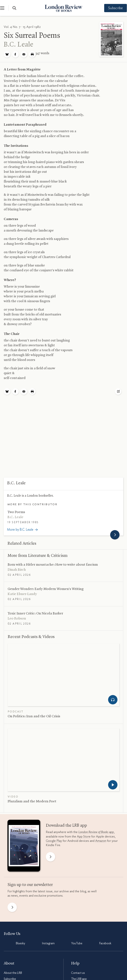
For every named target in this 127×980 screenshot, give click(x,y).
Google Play (54, 841)
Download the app (66, 826)
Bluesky (20, 943)
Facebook (105, 943)
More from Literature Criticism (38, 556)
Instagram (48, 943)
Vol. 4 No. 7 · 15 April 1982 (22, 27)
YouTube (77, 943)
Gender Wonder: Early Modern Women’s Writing (46, 589)
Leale (19, 45)
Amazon (101, 841)
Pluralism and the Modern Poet (32, 801)
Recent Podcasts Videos (31, 637)
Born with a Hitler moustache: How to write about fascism (53, 565)
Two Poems (16, 512)
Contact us (78, 973)
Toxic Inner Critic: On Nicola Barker (35, 614)
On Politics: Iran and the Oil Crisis (34, 716)
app (96, 832)
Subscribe (112, 8)
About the (13, 973)
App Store (84, 836)
